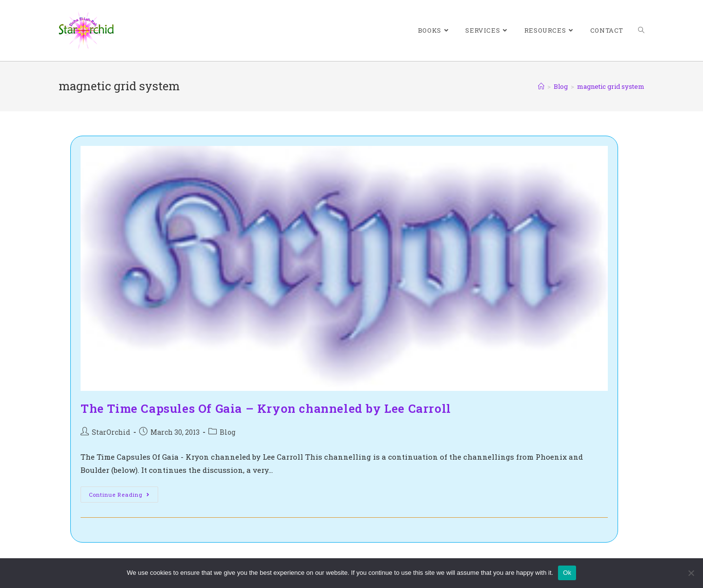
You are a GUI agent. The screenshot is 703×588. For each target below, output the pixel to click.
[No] (691, 573)
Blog (227, 432)
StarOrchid (111, 432)
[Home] (541, 86)
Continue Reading (124, 496)
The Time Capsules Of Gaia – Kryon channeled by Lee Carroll (266, 408)
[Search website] (641, 30)
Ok (567, 573)
